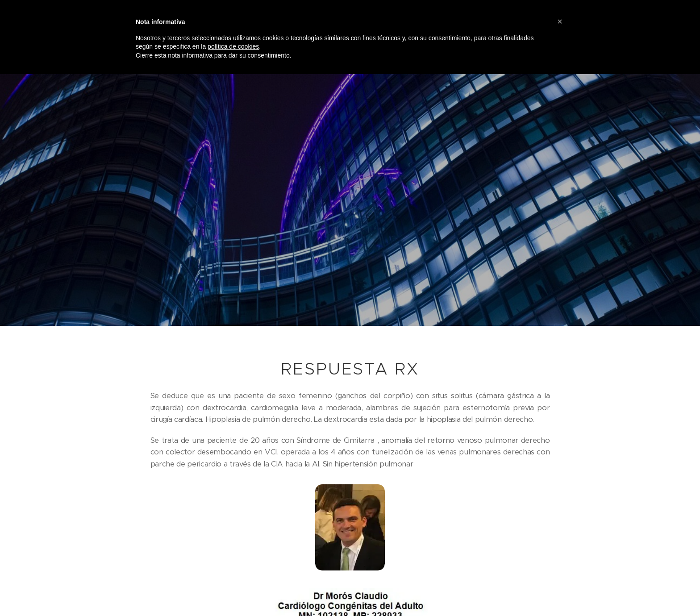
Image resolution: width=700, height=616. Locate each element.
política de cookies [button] (233, 46)
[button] (560, 21)
